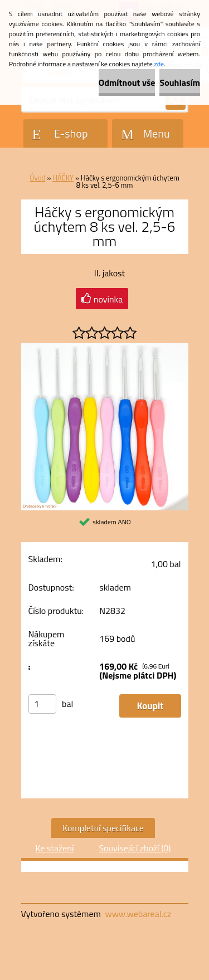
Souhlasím (180, 82)
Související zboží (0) (135, 848)
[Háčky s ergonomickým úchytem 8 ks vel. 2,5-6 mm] (105, 348)
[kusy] (42, 704)
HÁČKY (63, 178)
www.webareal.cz (138, 914)
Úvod (37, 178)
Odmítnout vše (127, 82)
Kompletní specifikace (103, 828)
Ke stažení (54, 848)
